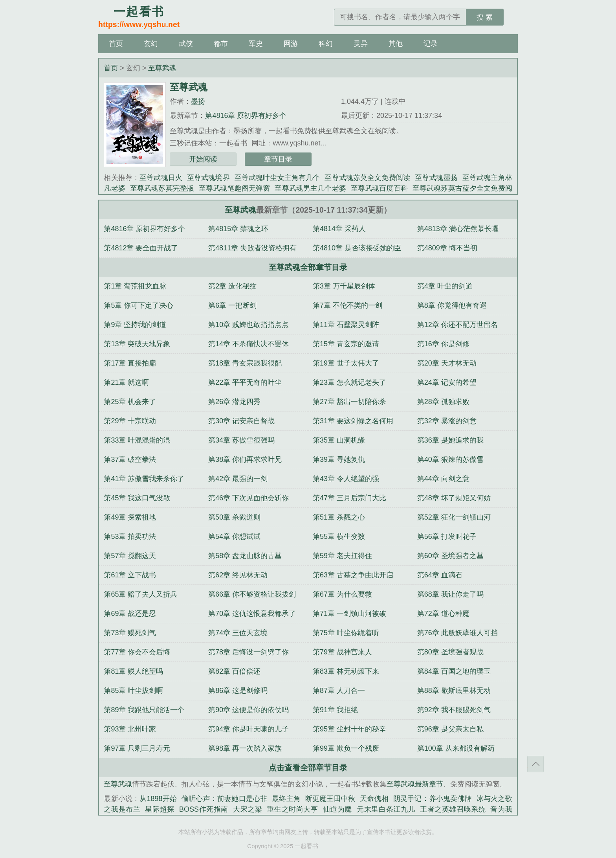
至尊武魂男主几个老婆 (310, 188)
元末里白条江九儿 (386, 809)
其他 (396, 44)
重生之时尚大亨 (292, 809)
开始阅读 (203, 159)
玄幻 (151, 44)
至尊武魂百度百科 (379, 188)
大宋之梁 (247, 809)
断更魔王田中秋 (330, 799)
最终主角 (286, 799)
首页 (116, 44)
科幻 (326, 44)
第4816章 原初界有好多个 (246, 116)
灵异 (361, 44)
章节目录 (278, 159)
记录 (431, 44)
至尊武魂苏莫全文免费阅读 (367, 178)
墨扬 (198, 101)
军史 (256, 44)
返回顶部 (535, 764)
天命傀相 (374, 799)
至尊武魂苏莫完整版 (162, 188)
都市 (221, 44)
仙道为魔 (337, 809)
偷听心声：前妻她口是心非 (224, 799)
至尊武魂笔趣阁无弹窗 (234, 188)
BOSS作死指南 (204, 809)
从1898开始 (158, 799)
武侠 (186, 44)
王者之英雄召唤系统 (453, 809)
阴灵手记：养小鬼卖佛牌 (433, 799)
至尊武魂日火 (161, 178)
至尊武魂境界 (208, 178)
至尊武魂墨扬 (436, 178)
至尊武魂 (162, 68)
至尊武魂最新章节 (415, 784)
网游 (291, 44)
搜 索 (485, 17)
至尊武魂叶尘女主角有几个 (277, 178)
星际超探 (159, 809)
